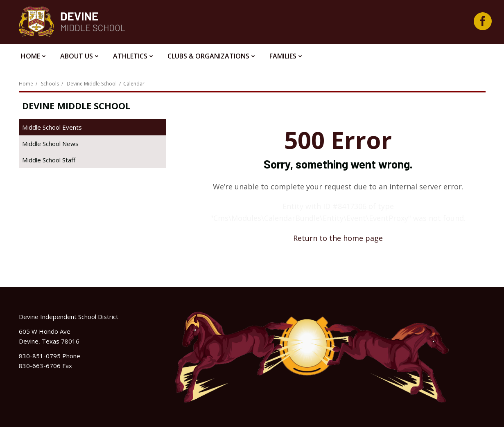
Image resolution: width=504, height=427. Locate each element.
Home (26, 84)
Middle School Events (52, 127)
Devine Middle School (92, 84)
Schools (50, 84)
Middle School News (50, 144)
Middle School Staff (49, 160)
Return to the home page (338, 238)
